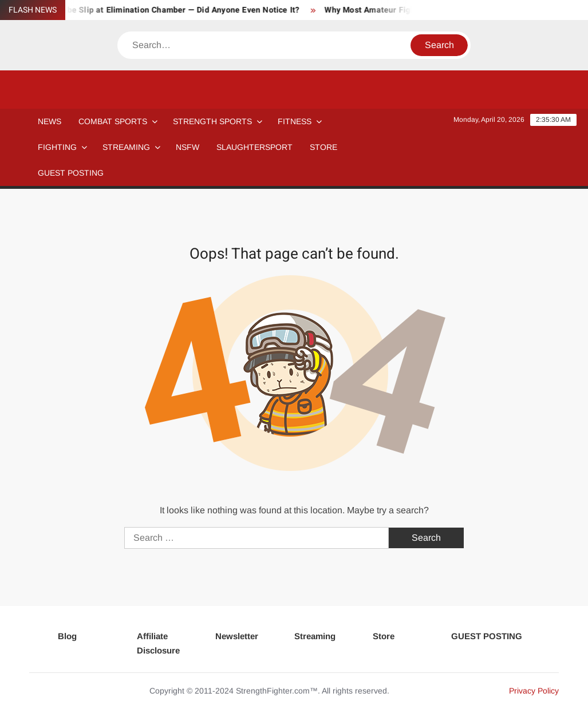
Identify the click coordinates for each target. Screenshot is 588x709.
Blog (67, 636)
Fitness (295, 121)
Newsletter (237, 636)
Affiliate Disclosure (158, 643)
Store (384, 636)
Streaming (126, 147)
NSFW (188, 147)
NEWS (50, 121)
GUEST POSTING (71, 173)
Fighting (57, 147)
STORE (323, 147)
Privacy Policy (534, 691)
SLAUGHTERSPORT (254, 147)
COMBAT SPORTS (113, 121)
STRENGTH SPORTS (212, 121)
